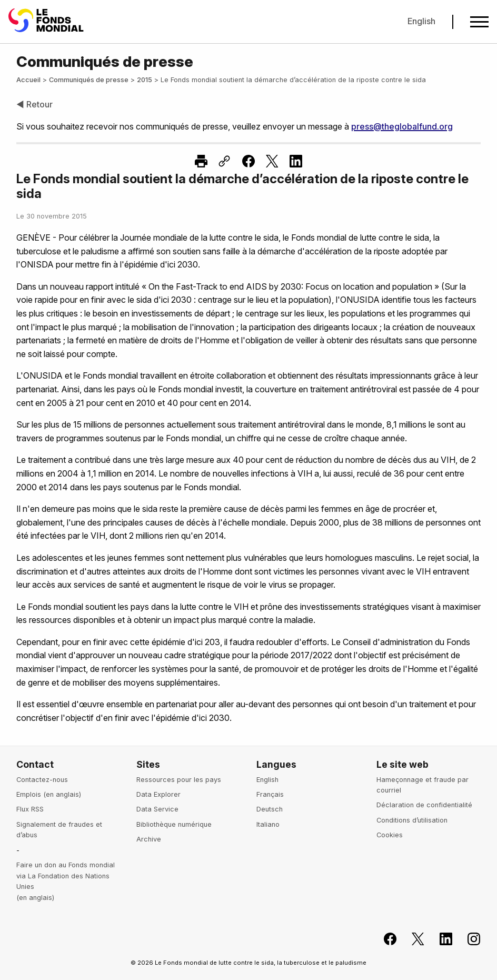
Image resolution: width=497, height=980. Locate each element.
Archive (149, 839)
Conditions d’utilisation (412, 820)
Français (270, 794)
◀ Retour (34, 104)
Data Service (157, 809)
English (421, 21)
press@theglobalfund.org (402, 126)
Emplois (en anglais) (49, 794)
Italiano (268, 824)
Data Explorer (158, 794)
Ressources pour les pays (179, 780)
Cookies (390, 835)
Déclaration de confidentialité (424, 805)
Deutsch (270, 809)
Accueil (28, 80)
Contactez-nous (42, 780)
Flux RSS (30, 809)
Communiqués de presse (89, 80)
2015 (145, 80)
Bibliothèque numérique (174, 824)
